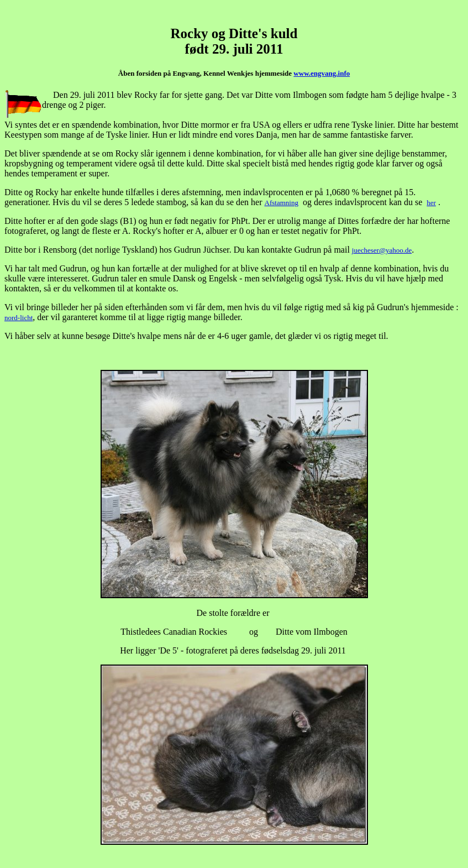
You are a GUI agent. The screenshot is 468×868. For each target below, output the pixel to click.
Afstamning (282, 203)
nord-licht (19, 318)
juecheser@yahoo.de (382, 250)
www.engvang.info (322, 73)
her (431, 203)
